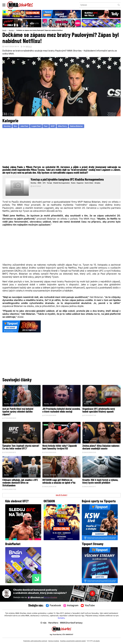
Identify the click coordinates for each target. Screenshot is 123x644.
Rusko (73, 183)
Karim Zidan (89, 183)
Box (15, 126)
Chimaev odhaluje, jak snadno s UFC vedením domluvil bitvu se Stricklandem (20, 483)
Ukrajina (97, 183)
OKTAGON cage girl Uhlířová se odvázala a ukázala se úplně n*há (59, 482)
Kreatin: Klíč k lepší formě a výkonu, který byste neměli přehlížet (100, 482)
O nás (43, 623)
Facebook (53, 606)
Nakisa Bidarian (76, 126)
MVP (53, 126)
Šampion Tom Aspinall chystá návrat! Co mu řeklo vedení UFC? (21, 447)
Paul (46, 126)
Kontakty (61, 618)
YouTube (88, 606)
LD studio (96, 641)
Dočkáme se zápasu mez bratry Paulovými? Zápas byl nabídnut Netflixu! (40, 30)
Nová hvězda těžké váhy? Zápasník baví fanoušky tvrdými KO (60, 447)
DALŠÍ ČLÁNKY (62, 495)
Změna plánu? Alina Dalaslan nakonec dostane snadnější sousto (101, 447)
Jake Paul (24, 126)
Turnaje (49, 183)
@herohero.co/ (43, 597)
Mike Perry (62, 126)
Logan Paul (36, 126)
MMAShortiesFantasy (71, 623)
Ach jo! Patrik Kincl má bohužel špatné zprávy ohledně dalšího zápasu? (18, 412)
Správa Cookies (54, 641)
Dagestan (80, 183)
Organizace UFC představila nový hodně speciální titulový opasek (99, 410)
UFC (44, 183)
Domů (4, 30)
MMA (39, 183)
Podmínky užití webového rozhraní (35, 641)
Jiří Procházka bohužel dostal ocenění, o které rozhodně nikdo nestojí (61, 410)
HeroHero (53, 623)
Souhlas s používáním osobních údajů (73, 641)
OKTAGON (13, 404)
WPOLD (29, 47)
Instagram (71, 606)
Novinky (11, 30)
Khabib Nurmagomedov (62, 183)
